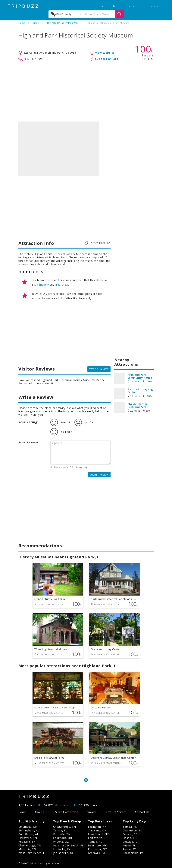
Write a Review (99, 369)
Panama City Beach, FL (68, 845)
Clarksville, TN (28, 838)
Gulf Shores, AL (29, 834)
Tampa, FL (60, 830)
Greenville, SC (97, 853)
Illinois (36, 23)
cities (102, 6)
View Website (105, 53)
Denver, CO (130, 834)
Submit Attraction (67, 812)
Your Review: (29, 442)
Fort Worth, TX (98, 838)
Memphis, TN (27, 849)
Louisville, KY (62, 849)
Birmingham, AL (29, 830)
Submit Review (99, 475)
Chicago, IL (130, 842)
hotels (117, 6)
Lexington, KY (97, 827)
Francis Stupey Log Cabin (140, 391)
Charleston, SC (132, 830)
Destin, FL (129, 838)
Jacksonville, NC (64, 853)
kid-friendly (42, 285)
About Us (41, 812)
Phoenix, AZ (61, 842)
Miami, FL (129, 845)
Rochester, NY (97, 849)
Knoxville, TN (27, 842)
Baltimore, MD (98, 845)
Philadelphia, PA (133, 853)
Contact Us (142, 812)
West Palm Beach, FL (32, 853)
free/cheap (62, 285)
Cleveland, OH (97, 830)
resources (136, 6)
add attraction (161, 6)
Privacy (91, 812)
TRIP (23, 6)
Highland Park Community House (140, 376)
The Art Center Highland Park (138, 405)
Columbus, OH (28, 827)
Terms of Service (115, 812)
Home (22, 23)
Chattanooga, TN (30, 845)
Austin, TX (129, 849)
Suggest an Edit (107, 59)
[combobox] (66, 14)
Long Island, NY (98, 834)
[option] (59, 149)
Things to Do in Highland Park (63, 23)
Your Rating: (28, 422)
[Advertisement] (86, 92)
